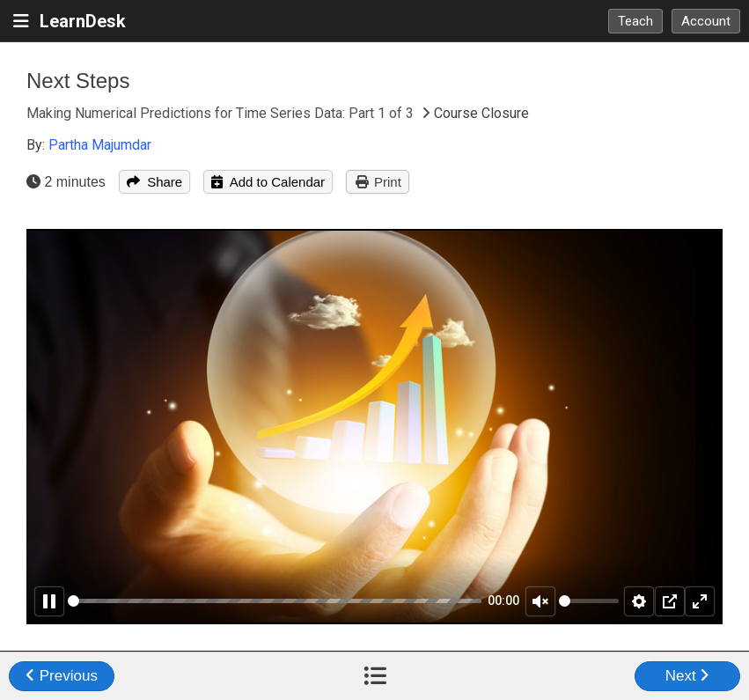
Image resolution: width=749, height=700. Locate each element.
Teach (635, 21)
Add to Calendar (268, 182)
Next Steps (78, 81)
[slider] (275, 601)
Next (688, 676)
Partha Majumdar (100, 145)
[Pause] (49, 601)
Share (154, 182)
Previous (62, 676)
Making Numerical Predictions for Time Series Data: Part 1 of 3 (222, 113)
